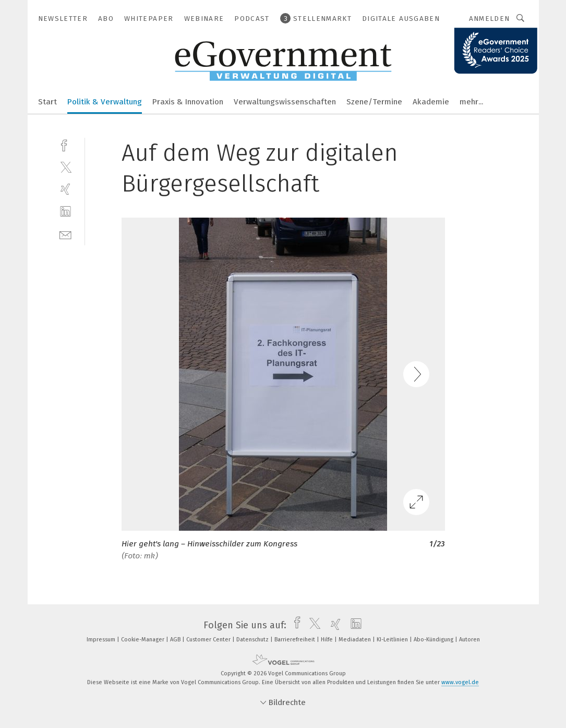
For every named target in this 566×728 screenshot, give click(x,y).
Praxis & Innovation (188, 102)
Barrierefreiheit (296, 640)
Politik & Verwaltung (105, 102)
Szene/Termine (374, 102)
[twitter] (65, 167)
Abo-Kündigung (434, 640)
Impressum (102, 640)
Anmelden (490, 19)
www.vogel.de (460, 682)
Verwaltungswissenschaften (285, 102)
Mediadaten (356, 640)
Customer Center (209, 640)
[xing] (65, 189)
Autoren (469, 640)
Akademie (431, 102)
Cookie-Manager (143, 640)
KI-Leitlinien (393, 640)
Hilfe (328, 640)
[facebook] (65, 144)
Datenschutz (253, 640)
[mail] (65, 234)
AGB (176, 640)
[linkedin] (65, 212)
